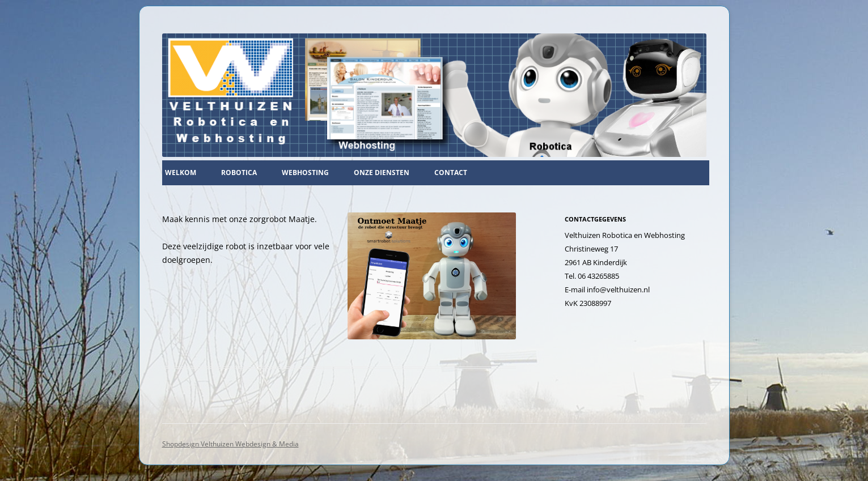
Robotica (239, 173)
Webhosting (305, 173)
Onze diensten (382, 173)
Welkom (181, 173)
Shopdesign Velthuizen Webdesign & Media (230, 444)
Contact (451, 173)
